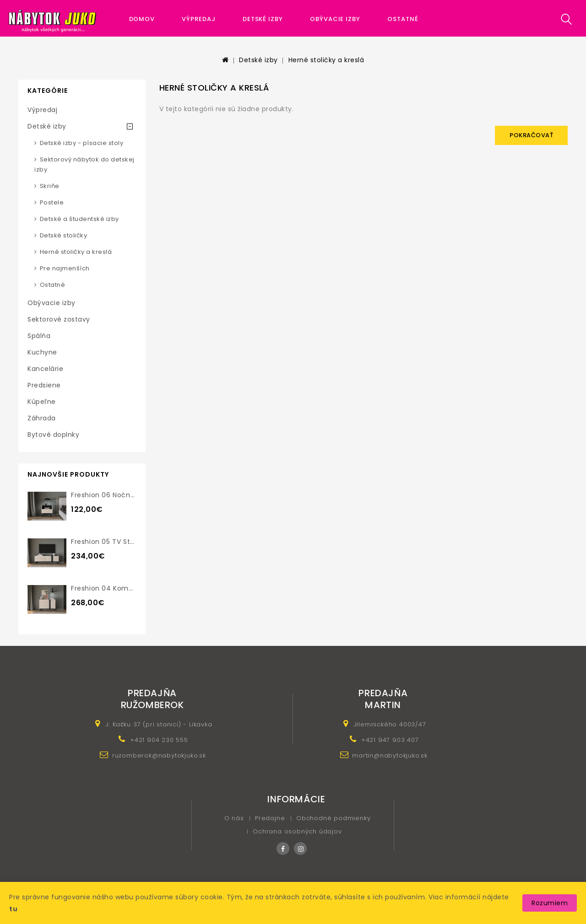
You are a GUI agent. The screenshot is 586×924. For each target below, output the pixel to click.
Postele (52, 202)
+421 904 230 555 (159, 740)
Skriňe (50, 186)
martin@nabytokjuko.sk (390, 755)
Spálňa (39, 336)
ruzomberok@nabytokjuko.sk (159, 755)
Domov (142, 19)
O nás (234, 818)
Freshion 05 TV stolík (106, 542)
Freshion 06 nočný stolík (113, 495)
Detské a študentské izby (79, 219)
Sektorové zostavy (59, 319)
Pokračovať (531, 135)
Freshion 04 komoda (106, 588)
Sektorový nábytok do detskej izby (84, 164)
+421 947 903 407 (390, 740)
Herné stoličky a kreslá (326, 60)
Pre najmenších (65, 268)
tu (13, 909)
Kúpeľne (42, 402)
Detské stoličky (64, 235)
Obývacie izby (335, 19)
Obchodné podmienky (333, 818)
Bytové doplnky (53, 435)
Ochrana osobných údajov (297, 831)
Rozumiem (550, 903)
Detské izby (263, 19)
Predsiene (44, 385)
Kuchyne (42, 352)
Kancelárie (45, 369)
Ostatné (403, 19)
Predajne (270, 818)
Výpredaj (198, 19)
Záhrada (42, 418)
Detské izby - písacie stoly (82, 143)
